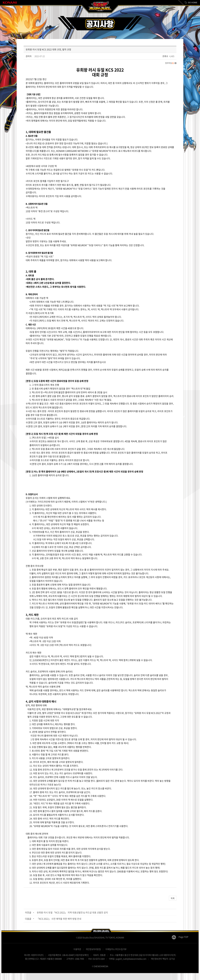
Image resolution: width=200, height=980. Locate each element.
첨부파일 (171, 63)
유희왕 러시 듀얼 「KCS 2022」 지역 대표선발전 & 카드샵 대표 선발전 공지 (72, 912)
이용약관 (77, 949)
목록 (173, 898)
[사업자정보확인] (82, 955)
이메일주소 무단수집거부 (116, 949)
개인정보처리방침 (93, 949)
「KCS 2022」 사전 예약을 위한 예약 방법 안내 (59, 919)
